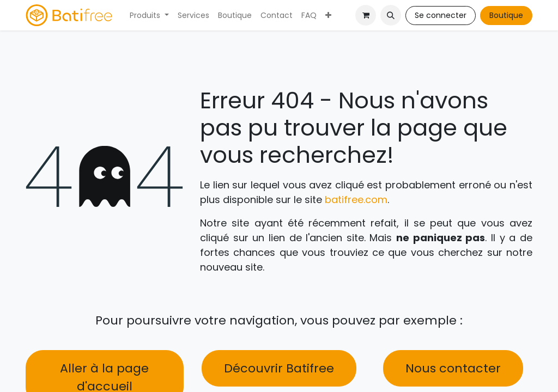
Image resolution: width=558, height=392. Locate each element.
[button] (391, 15)
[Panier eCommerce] (366, 15)
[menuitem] (149, 16)
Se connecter (441, 15)
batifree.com (356, 200)
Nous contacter (453, 368)
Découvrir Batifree (279, 368)
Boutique (506, 15)
